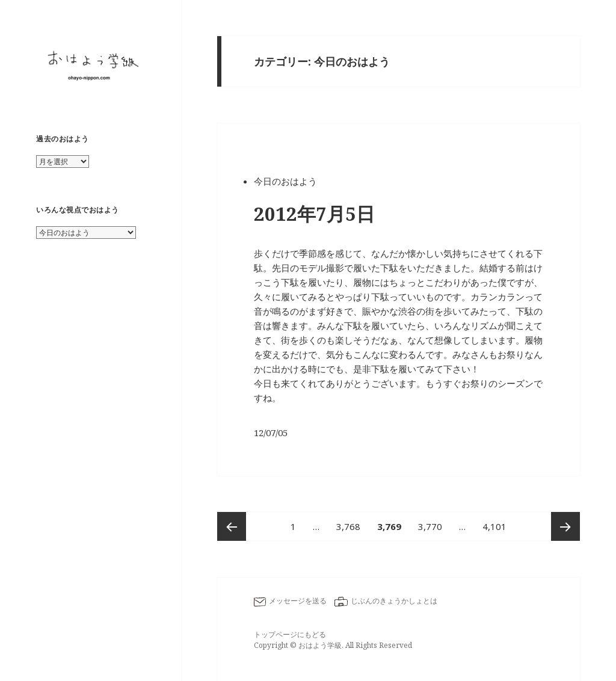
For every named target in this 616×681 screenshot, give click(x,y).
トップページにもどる (290, 634)
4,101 (494, 526)
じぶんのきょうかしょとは (394, 601)
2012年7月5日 (314, 214)
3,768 (348, 526)
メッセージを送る (298, 601)
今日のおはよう (285, 181)
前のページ (232, 526)
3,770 (430, 526)
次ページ (565, 526)
